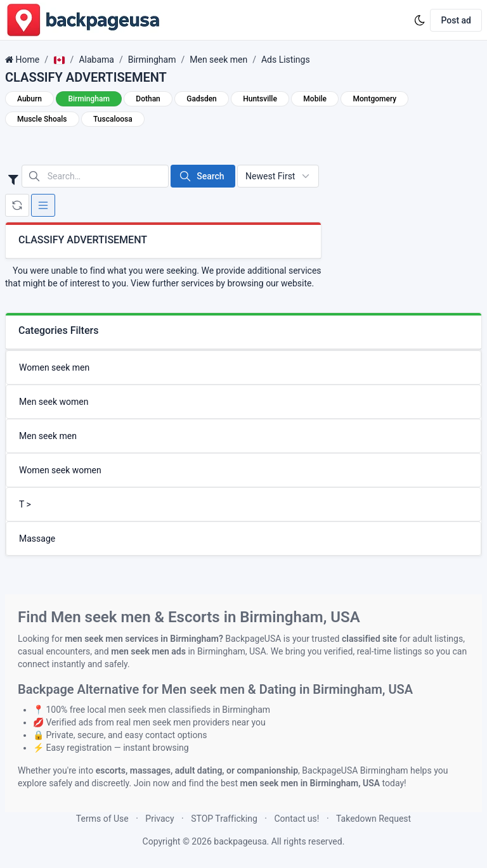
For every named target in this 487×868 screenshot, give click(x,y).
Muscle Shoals (42, 119)
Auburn (29, 99)
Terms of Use (102, 819)
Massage (37, 539)
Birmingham (152, 60)
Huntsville (260, 99)
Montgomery (374, 99)
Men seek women (54, 402)
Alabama (96, 60)
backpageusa (240, 841)
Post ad (456, 20)
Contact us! (296, 819)
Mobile (315, 99)
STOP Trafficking (224, 819)
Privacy (159, 819)
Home (27, 60)
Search (201, 176)
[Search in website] (95, 176)
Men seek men (218, 60)
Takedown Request (373, 819)
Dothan (148, 99)
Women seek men (54, 367)
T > (25, 504)
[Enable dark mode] (420, 20)
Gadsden (201, 99)
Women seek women (60, 470)
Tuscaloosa (113, 119)
